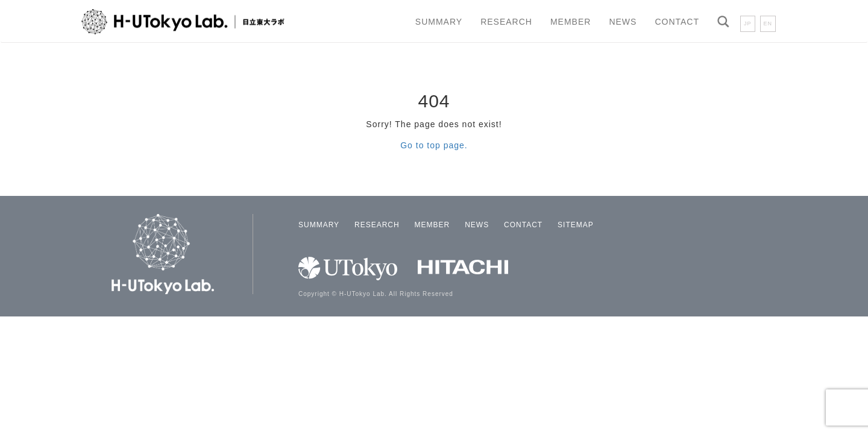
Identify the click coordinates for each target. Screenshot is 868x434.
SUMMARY (439, 22)
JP (748, 24)
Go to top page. (434, 145)
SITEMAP (576, 225)
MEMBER (571, 22)
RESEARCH (506, 22)
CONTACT (677, 22)
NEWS (623, 22)
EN (768, 24)
